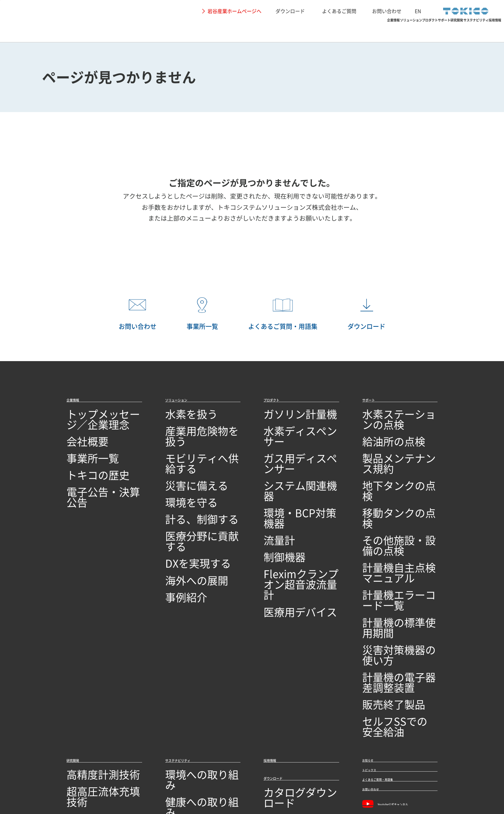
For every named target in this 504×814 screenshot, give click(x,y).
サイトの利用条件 (49, 779)
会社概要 (78, 433)
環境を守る (179, 474)
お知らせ (375, 612)
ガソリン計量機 (283, 420)
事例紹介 (176, 542)
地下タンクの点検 (385, 460)
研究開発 (364, 30)
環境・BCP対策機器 (289, 474)
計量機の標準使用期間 (390, 528)
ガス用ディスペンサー (292, 447)
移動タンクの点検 (385, 474)
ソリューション (214, 30)
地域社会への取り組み (193, 657)
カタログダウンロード (292, 655)
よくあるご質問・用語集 (397, 647)
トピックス (378, 630)
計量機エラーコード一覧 (393, 515)
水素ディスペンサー (289, 433)
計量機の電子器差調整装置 (396, 556)
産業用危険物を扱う (190, 433)
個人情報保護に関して (100, 779)
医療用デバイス (283, 536)
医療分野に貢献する (190, 501)
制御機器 (275, 501)
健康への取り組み (188, 643)
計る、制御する (185, 488)
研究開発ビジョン (89, 698)
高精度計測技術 (86, 630)
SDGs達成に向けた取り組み (200, 670)
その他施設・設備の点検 (393, 488)
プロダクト (271, 30)
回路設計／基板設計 (92, 670)
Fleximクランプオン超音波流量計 (300, 518)
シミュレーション (89, 657)
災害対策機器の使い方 (390, 542)
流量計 (272, 488)
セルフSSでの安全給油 (391, 583)
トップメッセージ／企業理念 (103, 420)
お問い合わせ (387, 11)
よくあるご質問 (339, 11)
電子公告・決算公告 (92, 474)
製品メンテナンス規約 (390, 447)
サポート (319, 30)
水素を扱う (179, 420)
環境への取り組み (188, 630)
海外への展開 (182, 528)
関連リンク (145, 779)
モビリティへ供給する (193, 447)
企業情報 (160, 30)
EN (418, 11)
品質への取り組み (89, 738)
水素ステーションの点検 (393, 420)
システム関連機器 (286, 460)
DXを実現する (183, 515)
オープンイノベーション (97, 711)
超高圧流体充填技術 (92, 643)
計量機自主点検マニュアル (396, 501)
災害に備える (182, 460)
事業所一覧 (80, 447)
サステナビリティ (421, 30)
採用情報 (479, 30)
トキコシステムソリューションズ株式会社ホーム (287, 207)
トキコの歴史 (83, 460)
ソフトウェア (83, 684)
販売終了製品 (379, 569)
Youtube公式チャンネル (397, 684)
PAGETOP (488, 377)
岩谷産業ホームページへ (234, 11)
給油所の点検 (379, 433)
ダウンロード (290, 11)
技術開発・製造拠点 (92, 725)
